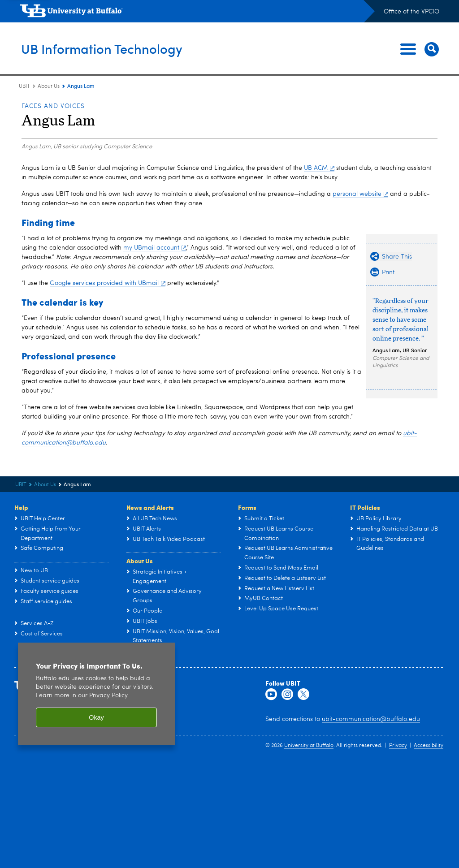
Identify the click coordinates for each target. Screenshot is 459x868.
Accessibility (429, 746)
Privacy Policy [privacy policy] (108, 696)
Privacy (398, 746)
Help (21, 507)
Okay (96, 717)
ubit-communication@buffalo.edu (371, 719)
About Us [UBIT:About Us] (49, 86)
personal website (360, 194)
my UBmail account (155, 248)
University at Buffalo (309, 746)
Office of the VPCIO (411, 12)
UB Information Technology (120, 49)
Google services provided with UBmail (108, 283)
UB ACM (319, 168)
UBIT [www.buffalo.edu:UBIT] (24, 86)
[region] (96, 694)
